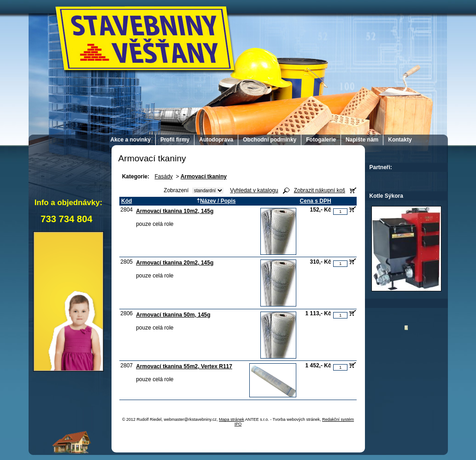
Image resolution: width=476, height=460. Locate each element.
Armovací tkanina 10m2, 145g (175, 211)
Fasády (163, 177)
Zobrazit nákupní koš (320, 190)
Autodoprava (216, 140)
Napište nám (362, 140)
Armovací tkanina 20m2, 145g (175, 263)
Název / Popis (216, 201)
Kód (126, 201)
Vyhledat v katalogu (254, 190)
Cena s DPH (316, 201)
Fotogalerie (321, 140)
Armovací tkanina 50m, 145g (173, 315)
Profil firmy (175, 140)
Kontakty (400, 140)
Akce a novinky (131, 140)
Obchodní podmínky (270, 140)
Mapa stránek (232, 419)
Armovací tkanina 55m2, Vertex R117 (184, 366)
